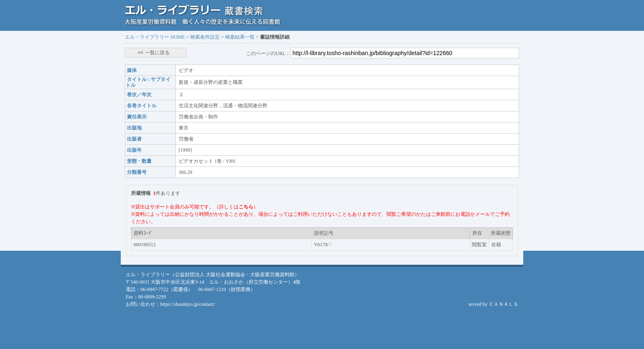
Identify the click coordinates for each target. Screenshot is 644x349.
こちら (246, 207)
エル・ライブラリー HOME (155, 37)
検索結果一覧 (240, 37)
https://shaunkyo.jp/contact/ (187, 304)
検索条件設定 (205, 37)
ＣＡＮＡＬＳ (504, 304)
